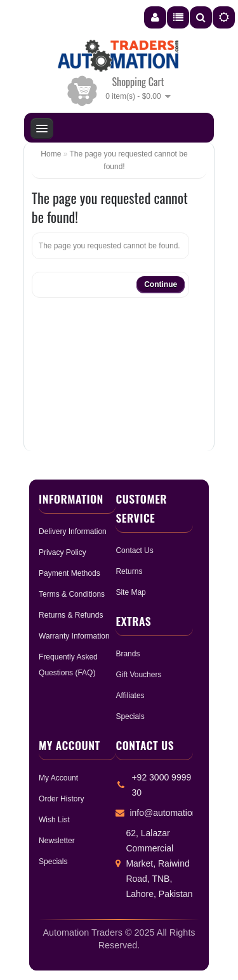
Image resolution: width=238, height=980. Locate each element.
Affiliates (130, 696)
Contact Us (134, 550)
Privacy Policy (63, 552)
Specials (130, 716)
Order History (61, 799)
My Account (58, 778)
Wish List (54, 820)
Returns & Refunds (71, 615)
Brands (128, 654)
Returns (129, 571)
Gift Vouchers (138, 675)
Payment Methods (69, 573)
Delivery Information (73, 531)
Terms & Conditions (72, 594)
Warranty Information (74, 636)
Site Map (130, 592)
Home (51, 154)
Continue (161, 284)
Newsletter (57, 841)
